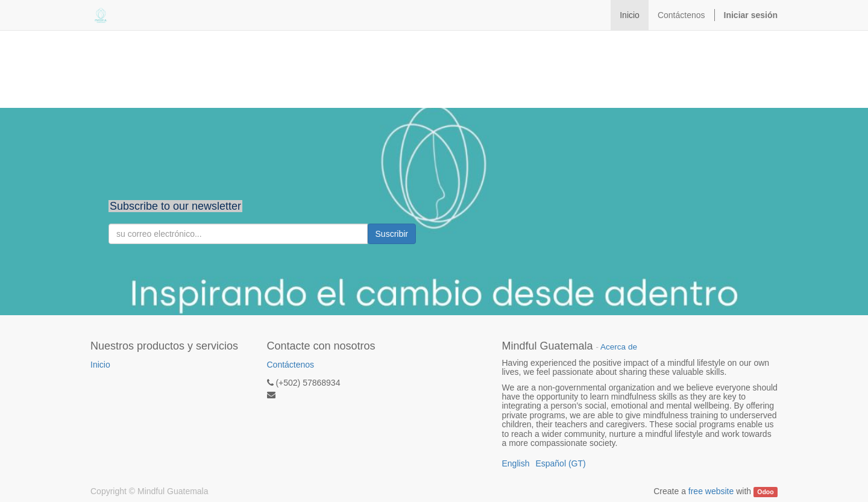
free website (711, 491)
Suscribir (392, 234)
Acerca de (619, 347)
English (516, 463)
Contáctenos (291, 365)
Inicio (100, 365)
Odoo (765, 492)
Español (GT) (560, 463)
